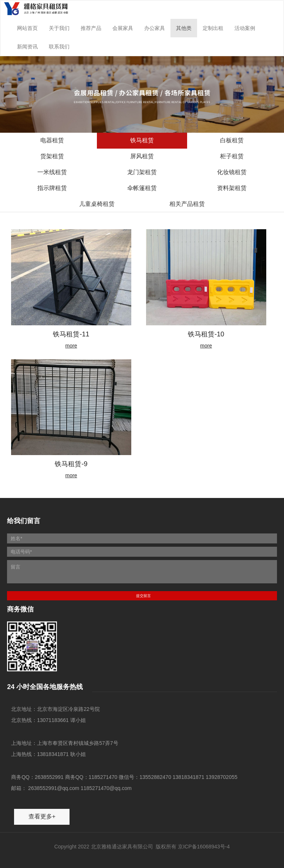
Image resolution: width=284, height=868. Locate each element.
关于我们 (59, 28)
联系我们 (59, 47)
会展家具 (123, 28)
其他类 (184, 28)
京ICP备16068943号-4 (204, 847)
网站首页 (27, 28)
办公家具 (155, 28)
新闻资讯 (27, 47)
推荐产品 (91, 28)
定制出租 (213, 28)
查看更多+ (42, 816)
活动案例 (245, 28)
